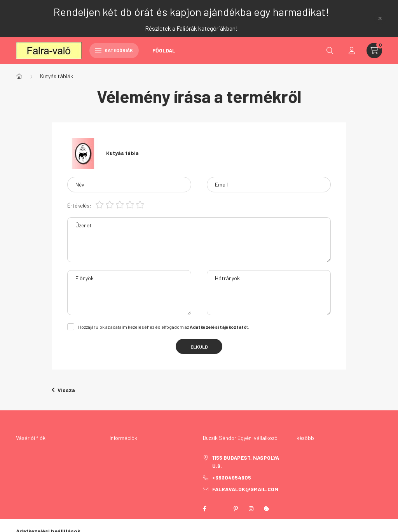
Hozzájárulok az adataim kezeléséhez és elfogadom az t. (164, 327)
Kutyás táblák (57, 76)
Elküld (199, 347)
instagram (251, 509)
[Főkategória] (19, 76)
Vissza (63, 390)
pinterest (236, 509)
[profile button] (352, 51)
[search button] (330, 51)
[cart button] (374, 51)
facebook (204, 509)
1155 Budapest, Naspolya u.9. (246, 462)
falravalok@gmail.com (245, 489)
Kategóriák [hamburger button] (114, 50)
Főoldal (164, 50)
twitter (220, 509)
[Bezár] (380, 18)
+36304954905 (232, 477)
